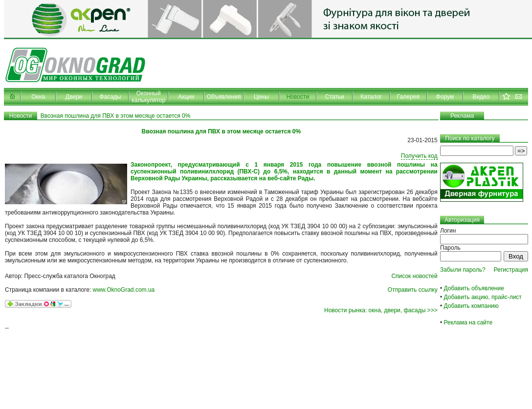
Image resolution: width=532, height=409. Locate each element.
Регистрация (511, 270)
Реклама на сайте (468, 323)
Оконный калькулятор (148, 97)
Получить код (419, 156)
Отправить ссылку (413, 290)
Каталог (371, 97)
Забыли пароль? (463, 270)
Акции (186, 97)
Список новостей (414, 276)
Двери (74, 97)
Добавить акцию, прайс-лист (483, 297)
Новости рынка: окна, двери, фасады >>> (381, 310)
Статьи (335, 97)
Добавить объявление (474, 288)
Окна (38, 97)
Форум (445, 97)
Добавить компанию (471, 306)
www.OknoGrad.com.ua (124, 290)
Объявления (224, 97)
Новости (298, 97)
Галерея (408, 97)
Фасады (111, 97)
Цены (261, 97)
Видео (481, 97)
